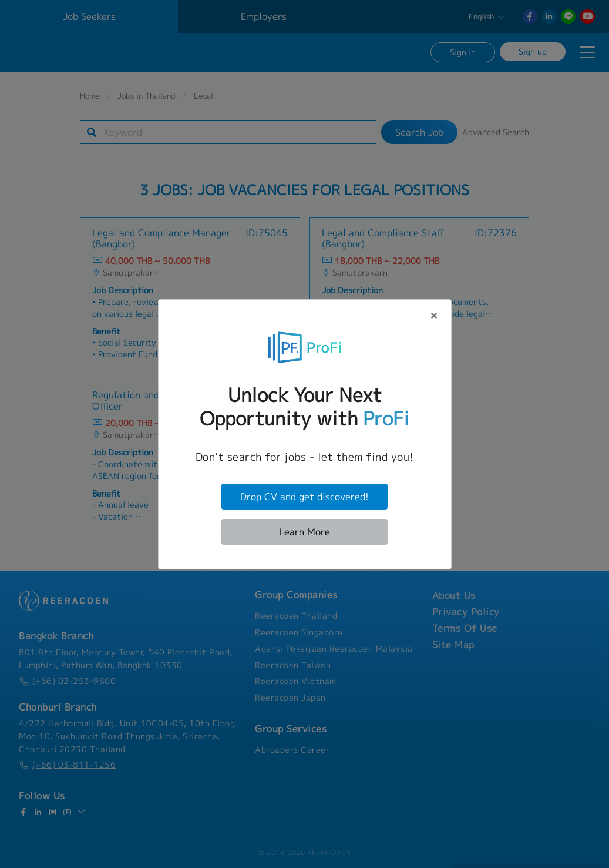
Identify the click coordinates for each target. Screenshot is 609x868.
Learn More (304, 532)
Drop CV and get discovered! (304, 497)
